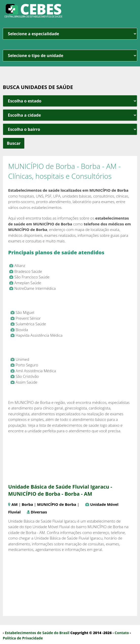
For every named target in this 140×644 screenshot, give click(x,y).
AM (15, 504)
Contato (122, 633)
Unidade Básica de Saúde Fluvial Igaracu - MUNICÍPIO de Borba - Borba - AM (60, 490)
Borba (27, 504)
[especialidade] (70, 34)
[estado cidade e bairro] (70, 101)
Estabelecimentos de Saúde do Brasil (37, 633)
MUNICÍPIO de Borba (57, 504)
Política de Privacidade (23, 638)
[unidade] (70, 56)
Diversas (39, 512)
